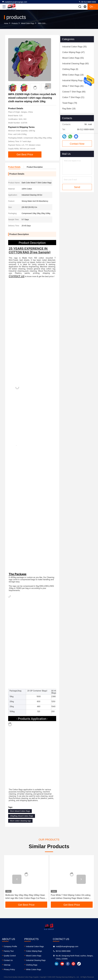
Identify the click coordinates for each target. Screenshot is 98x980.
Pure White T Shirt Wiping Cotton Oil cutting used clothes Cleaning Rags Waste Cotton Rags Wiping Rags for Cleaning (71, 897)
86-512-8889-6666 (87, 2)
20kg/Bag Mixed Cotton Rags (22, 816)
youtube (62, 964)
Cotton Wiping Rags (34, 951)
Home (6, 23)
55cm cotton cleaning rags (20, 821)
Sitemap (7, 965)
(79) (70, 103)
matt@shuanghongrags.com (15, 2)
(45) (73, 86)
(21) (73, 97)
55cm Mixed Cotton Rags (20, 811)
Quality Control (10, 956)
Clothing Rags (32, 965)
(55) (73, 58)
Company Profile (10, 946)
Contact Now (77, 144)
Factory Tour (9, 951)
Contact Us (8, 960)
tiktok (79, 964)
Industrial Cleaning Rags (36, 960)
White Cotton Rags (34, 970)
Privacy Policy (9, 970)
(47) (73, 52)
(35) (74, 47)
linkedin (57, 964)
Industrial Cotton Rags (35, 946)
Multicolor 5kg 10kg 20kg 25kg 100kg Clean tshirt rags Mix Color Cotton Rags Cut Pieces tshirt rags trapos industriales (26, 897)
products (15, 23)
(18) (73, 75)
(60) (75, 64)
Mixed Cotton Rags (28, 23)
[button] (48, 86)
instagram (73, 964)
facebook (68, 964)
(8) (70, 69)
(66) (74, 92)
